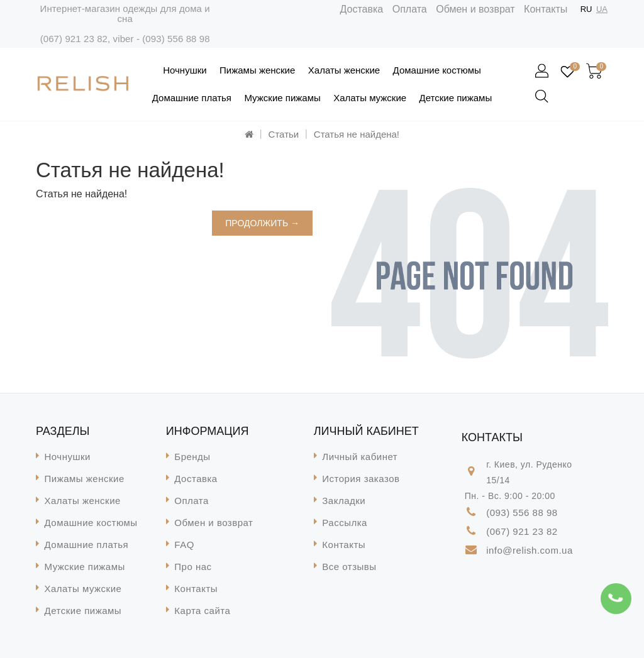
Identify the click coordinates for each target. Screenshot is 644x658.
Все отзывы (349, 567)
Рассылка (345, 523)
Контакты (546, 9)
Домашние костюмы (437, 70)
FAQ (184, 545)
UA (602, 9)
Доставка (362, 9)
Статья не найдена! (357, 134)
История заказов (361, 479)
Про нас (193, 567)
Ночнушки (185, 70)
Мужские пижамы (282, 98)
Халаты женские (344, 70)
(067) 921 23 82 (74, 39)
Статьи (284, 134)
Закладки (344, 501)
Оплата (410, 9)
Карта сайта (202, 611)
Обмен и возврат (475, 9)
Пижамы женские (257, 70)
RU (586, 9)
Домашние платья (192, 98)
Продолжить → (262, 223)
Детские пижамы (456, 98)
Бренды (192, 457)
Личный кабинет (360, 457)
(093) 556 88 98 (176, 39)
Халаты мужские (370, 98)
